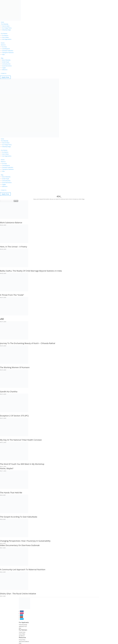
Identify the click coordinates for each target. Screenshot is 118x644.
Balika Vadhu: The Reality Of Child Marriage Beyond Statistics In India (31, 271)
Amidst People (6, 62)
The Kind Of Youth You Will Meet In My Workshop (22, 464)
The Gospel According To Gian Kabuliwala (19, 517)
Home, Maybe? (7, 468)
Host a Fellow (22, 634)
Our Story (4, 47)
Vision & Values (6, 26)
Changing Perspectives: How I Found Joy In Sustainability (25, 541)
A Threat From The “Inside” (12, 295)
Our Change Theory (7, 28)
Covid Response (6, 49)
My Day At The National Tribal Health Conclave (21, 440)
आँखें (2, 319)
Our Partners (4, 33)
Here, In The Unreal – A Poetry (14, 247)
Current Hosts (22, 632)
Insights (4, 68)
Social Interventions (7, 66)
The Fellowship (5, 24)
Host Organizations (7, 39)
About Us (3, 45)
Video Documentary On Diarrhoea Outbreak (20, 545)
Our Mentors (5, 35)
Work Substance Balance (11, 223)
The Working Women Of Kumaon (15, 367)
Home (3, 22)
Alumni (3, 43)
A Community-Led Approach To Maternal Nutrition (23, 569)
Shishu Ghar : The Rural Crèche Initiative (18, 594)
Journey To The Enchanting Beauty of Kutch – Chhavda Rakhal (28, 343)
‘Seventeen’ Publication (8, 51)
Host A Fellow (5, 37)
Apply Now (5, 77)
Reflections (5, 70)
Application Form (23, 626)
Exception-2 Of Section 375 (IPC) (14, 416)
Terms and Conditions (24, 642)
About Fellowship (6, 60)
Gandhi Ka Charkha (9, 392)
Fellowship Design (6, 30)
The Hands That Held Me (11, 493)
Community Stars (6, 64)
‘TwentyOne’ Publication (8, 53)
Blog (2, 58)
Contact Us (4, 73)
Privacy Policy (22, 640)
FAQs (3, 54)
